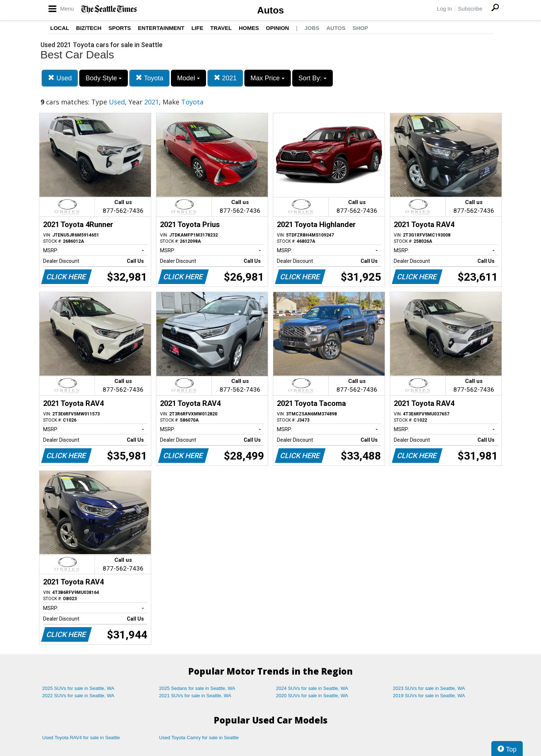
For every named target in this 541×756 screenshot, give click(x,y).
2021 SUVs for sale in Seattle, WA (195, 696)
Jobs (312, 28)
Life (197, 28)
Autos (271, 10)
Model (188, 78)
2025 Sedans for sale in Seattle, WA (197, 688)
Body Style (104, 78)
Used (60, 78)
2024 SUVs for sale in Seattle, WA (312, 688)
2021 (225, 78)
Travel (221, 28)
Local (60, 28)
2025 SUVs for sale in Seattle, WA (79, 688)
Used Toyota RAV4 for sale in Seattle (81, 738)
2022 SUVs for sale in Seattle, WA (79, 696)
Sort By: (313, 78)
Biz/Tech (89, 28)
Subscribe (470, 9)
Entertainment (161, 28)
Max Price (268, 78)
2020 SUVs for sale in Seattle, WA (312, 696)
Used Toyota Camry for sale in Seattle (199, 738)
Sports (120, 28)
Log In (445, 9)
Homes (249, 28)
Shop (360, 28)
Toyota (149, 78)
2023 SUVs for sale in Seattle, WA (429, 688)
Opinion (277, 28)
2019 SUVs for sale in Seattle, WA (429, 696)
